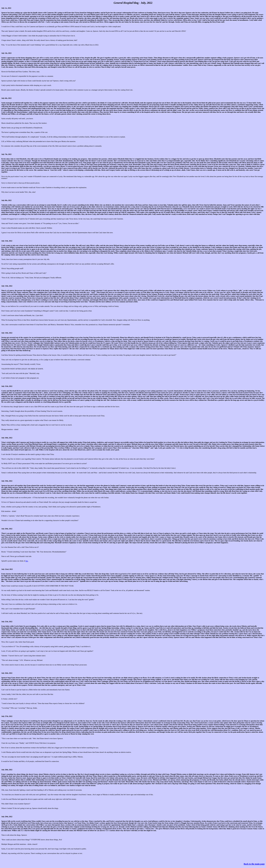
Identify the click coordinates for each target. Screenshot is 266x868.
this (27, 561)
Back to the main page (254, 864)
